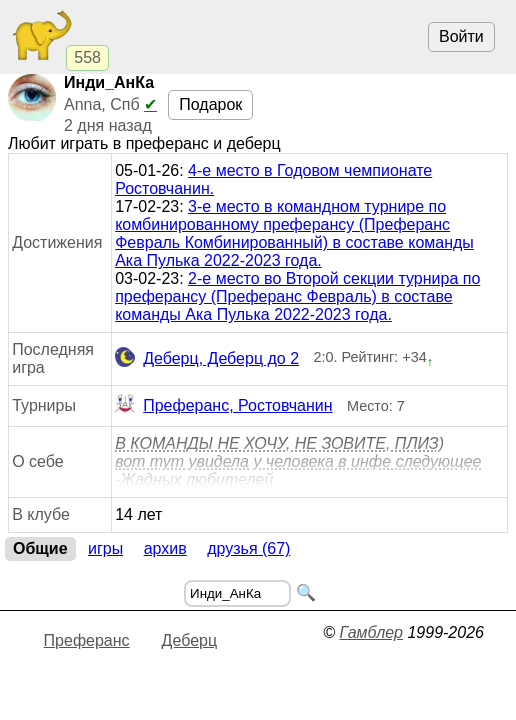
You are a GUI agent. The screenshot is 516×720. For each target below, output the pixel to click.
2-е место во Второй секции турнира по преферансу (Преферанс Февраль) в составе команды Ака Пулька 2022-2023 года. (297, 296)
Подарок (210, 104)
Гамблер (371, 632)
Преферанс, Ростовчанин (223, 406)
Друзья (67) (248, 548)
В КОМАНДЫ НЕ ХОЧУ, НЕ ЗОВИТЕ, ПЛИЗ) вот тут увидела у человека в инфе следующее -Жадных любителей (298, 461)
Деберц (190, 640)
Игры (105, 548)
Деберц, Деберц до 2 (207, 359)
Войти (461, 36)
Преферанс (87, 640)
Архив (165, 548)
